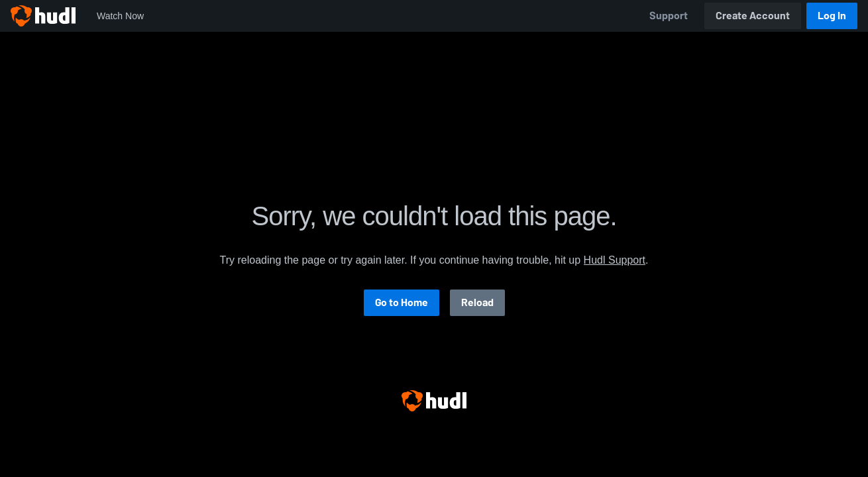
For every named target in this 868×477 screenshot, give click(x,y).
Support (669, 16)
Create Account (753, 16)
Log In (832, 16)
